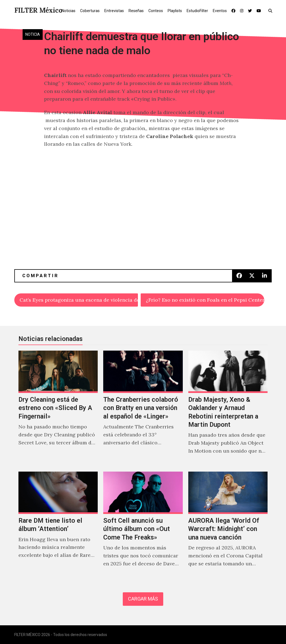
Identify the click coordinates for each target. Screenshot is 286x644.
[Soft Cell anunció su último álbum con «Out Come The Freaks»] (143, 525)
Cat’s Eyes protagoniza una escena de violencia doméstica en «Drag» (79, 300)
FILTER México (38, 10)
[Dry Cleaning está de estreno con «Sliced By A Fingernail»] (58, 408)
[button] (272, 10)
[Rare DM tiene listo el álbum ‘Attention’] (58, 525)
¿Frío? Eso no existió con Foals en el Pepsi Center (205, 300)
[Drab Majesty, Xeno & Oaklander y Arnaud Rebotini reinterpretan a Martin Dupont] (228, 408)
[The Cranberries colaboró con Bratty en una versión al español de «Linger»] (143, 408)
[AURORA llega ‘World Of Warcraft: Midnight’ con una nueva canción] (228, 525)
